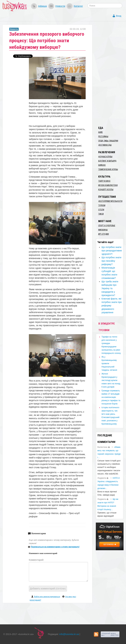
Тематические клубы (108, 169)
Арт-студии (104, 234)
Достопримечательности (110, 201)
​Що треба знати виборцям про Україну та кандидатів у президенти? (110, 288)
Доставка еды (105, 145)
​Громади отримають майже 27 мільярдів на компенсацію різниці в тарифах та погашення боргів (111, 397)
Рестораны (103, 136)
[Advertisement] (111, 74)
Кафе (100, 132)
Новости (60, 6)
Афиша (42, 6)
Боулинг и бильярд (107, 161)
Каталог (78, 6)
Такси (101, 214)
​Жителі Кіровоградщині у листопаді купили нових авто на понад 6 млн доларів (111, 380)
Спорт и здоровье (107, 226)
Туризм (102, 205)
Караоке (102, 165)
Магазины (103, 230)
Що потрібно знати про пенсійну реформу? (111, 261)
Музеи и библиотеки (108, 185)
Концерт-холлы (106, 190)
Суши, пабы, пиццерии (108, 141)
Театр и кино (104, 181)
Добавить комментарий (48, 589)
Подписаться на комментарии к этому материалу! (55, 547)
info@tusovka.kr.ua (69, 634)
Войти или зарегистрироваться (47, 597)
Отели (101, 210)
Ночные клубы (105, 157)
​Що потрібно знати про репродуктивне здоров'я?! (112, 251)
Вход (119, 16)
